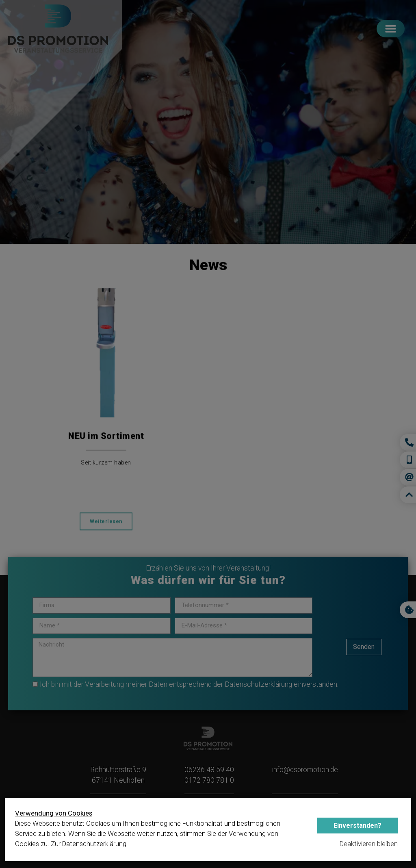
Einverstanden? (357, 826)
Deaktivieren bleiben (369, 844)
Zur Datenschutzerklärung (89, 844)
